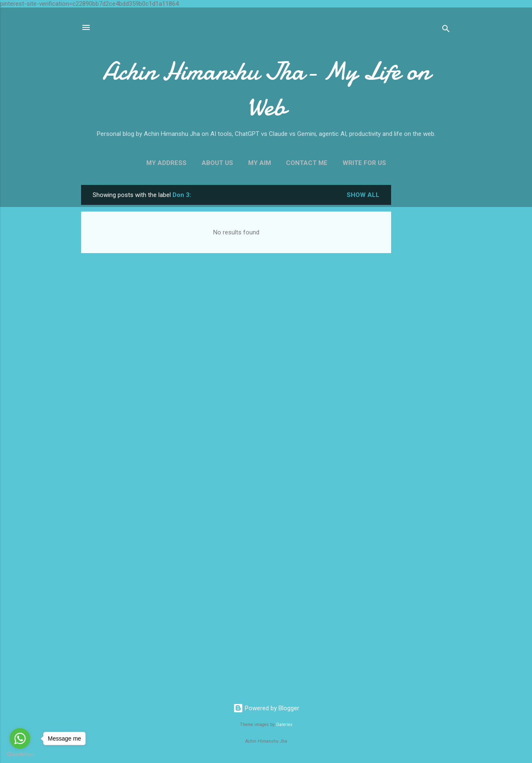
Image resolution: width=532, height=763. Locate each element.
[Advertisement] (424, 310)
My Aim (260, 163)
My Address (166, 163)
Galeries (284, 725)
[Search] (446, 30)
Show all (363, 195)
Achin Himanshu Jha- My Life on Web (266, 89)
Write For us (364, 163)
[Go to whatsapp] (20, 738)
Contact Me (307, 163)
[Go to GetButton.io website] (20, 754)
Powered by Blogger (266, 708)
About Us (217, 163)
